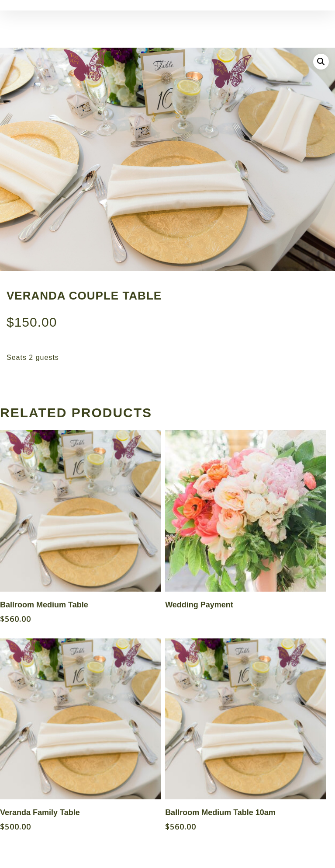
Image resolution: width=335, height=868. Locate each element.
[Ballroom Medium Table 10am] (245, 719)
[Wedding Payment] (245, 511)
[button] (321, 62)
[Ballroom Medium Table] (80, 511)
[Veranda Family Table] (80, 719)
